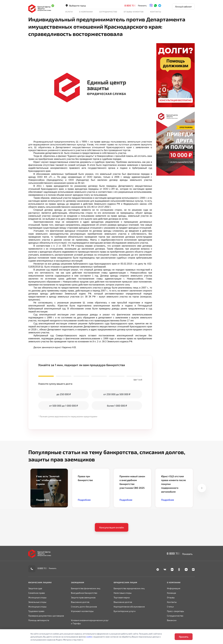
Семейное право (37, 593)
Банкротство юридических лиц (129, 588)
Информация (174, 588)
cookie (89, 637)
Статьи (170, 607)
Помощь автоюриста (39, 620)
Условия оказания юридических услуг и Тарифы (90, 622)
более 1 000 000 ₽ (117, 406)
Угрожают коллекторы (82, 611)
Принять (184, 637)
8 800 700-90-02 (134, 5)
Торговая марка (122, 597)
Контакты (156, 12)
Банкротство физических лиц (86, 588)
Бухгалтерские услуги (125, 611)
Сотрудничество (108, 12)
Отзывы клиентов (134, 12)
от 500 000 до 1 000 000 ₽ (64, 406)
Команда (171, 593)
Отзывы (171, 597)
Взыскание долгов (80, 602)
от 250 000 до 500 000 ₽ (117, 394)
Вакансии (172, 620)
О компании (86, 12)
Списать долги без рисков (84, 607)
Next (202, 488)
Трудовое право (36, 611)
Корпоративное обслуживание (129, 607)
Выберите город (76, 6)
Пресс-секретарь (175, 611)
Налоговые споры (123, 593)
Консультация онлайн (112, 527)
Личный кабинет (183, 7)
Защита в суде (35, 588)
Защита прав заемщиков (83, 597)
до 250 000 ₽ (64, 394)
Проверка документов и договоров (46, 616)
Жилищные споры (37, 597)
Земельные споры (37, 602)
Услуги (69, 12)
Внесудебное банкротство (84, 593)
